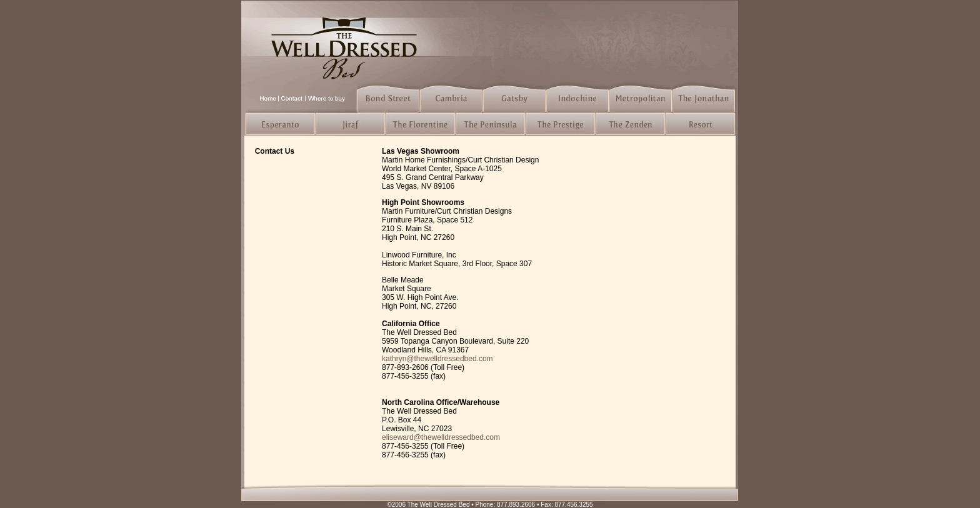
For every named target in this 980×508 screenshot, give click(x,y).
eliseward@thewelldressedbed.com (441, 437)
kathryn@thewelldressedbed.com (437, 359)
